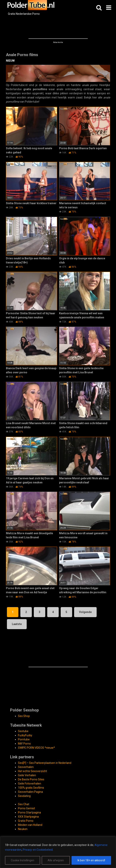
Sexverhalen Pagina (30, 792)
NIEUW (10, 61)
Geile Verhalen (27, 775)
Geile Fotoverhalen (30, 784)
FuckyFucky (25, 735)
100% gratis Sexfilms (31, 788)
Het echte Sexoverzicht (33, 771)
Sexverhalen (26, 767)
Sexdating (24, 796)
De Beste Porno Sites (31, 779)
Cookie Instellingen (23, 860)
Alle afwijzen (56, 860)
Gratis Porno (26, 821)
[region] (58, 852)
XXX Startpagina (28, 817)
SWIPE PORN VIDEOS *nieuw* (36, 748)
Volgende (85, 612)
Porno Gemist (26, 808)
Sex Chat (24, 804)
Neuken (23, 829)
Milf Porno (24, 744)
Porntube (24, 739)
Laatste (17, 624)
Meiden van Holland (30, 825)
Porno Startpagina (29, 812)
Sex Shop (24, 716)
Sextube (23, 731)
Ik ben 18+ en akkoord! (91, 860)
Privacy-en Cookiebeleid (38, 850)
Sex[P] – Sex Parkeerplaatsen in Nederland (45, 763)
